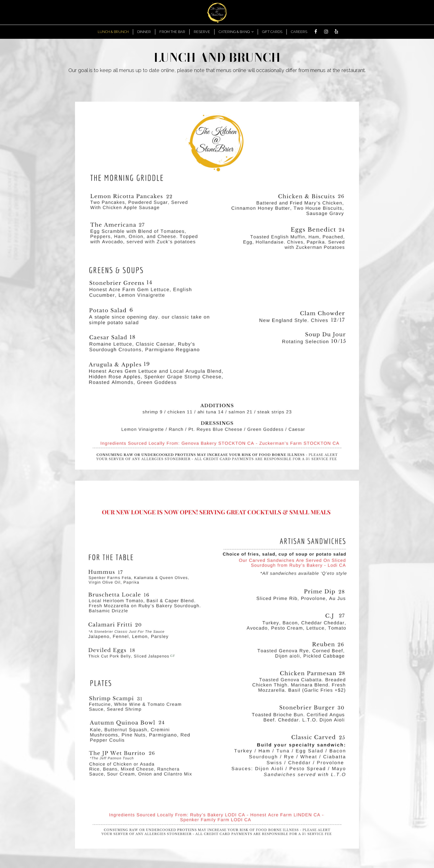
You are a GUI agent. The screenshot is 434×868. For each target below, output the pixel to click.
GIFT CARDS (272, 32)
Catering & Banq (236, 32)
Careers (299, 32)
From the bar (172, 32)
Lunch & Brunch (113, 32)
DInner (144, 32)
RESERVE (202, 32)
